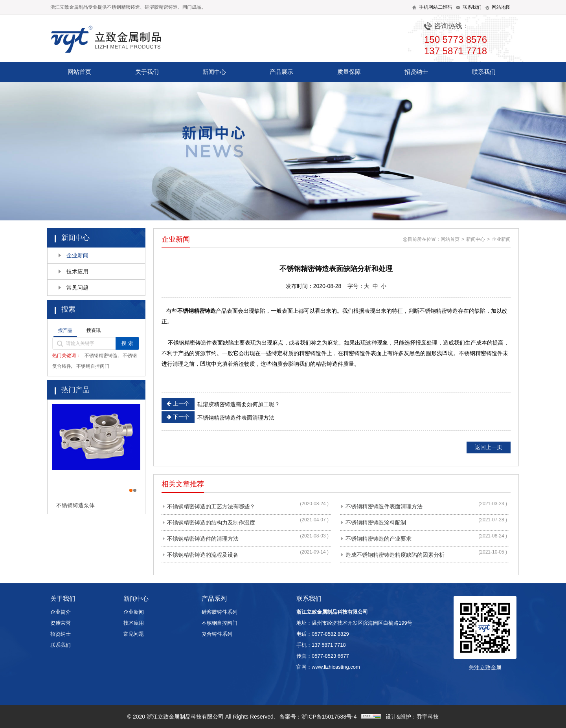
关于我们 (147, 72)
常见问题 (77, 288)
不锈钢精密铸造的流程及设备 (203, 555)
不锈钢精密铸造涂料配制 (376, 523)
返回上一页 (489, 447)
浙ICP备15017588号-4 (329, 717)
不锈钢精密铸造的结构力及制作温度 (211, 523)
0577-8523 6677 (330, 656)
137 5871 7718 (329, 645)
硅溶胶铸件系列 (220, 612)
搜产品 (65, 330)
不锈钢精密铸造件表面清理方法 (218, 417)
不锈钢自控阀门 (93, 366)
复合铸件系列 (217, 634)
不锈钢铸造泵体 (75, 505)
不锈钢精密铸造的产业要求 (379, 539)
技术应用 (77, 271)
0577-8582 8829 (330, 634)
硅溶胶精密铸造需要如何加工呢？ (221, 404)
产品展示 (281, 72)
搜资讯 (94, 330)
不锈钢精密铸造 (101, 356)
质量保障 (349, 72)
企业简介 (61, 612)
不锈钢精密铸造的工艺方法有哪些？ (211, 506)
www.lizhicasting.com (336, 667)
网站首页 (79, 72)
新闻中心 (214, 72)
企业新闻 (77, 255)
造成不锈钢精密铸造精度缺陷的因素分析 (395, 555)
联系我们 (484, 72)
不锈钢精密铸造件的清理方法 (203, 539)
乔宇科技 (428, 717)
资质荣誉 (61, 623)
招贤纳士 (416, 72)
